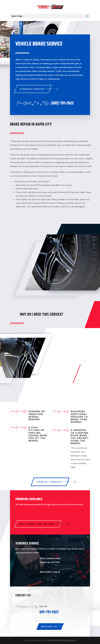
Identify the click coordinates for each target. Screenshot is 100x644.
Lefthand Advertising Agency (62, 640)
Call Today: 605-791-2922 (37, 524)
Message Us (49, 626)
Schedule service (32, 89)
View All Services (49, 482)
